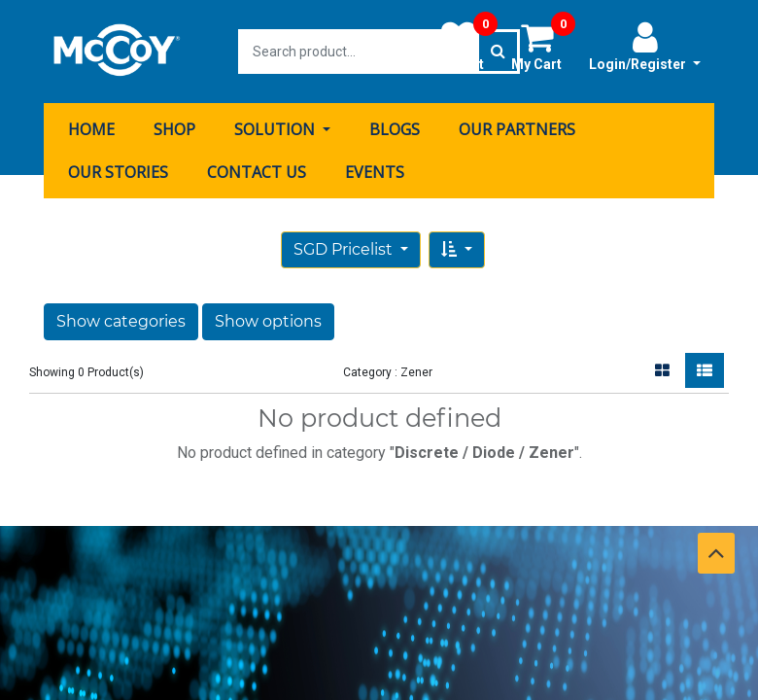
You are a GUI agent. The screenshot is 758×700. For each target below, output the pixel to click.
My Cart (543, 46)
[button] (457, 250)
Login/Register (645, 46)
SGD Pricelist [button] (345, 249)
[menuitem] (91, 129)
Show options (268, 321)
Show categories (121, 321)
